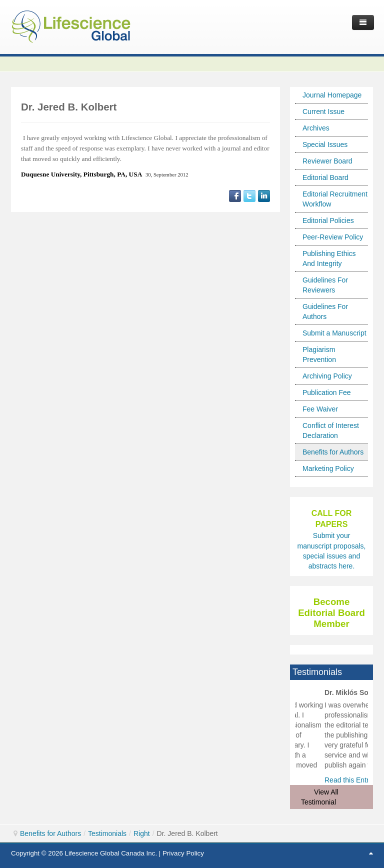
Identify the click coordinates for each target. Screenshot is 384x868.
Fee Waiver (320, 409)
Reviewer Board (327, 161)
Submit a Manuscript (334, 333)
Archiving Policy (327, 376)
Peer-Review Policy (333, 237)
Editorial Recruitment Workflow (335, 199)
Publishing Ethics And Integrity (329, 258)
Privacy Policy (183, 853)
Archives (316, 128)
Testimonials (107, 833)
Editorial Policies (328, 220)
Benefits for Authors (333, 452)
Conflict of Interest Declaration (331, 430)
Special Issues (325, 144)
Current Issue (323, 111)
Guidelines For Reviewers (325, 285)
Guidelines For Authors (325, 311)
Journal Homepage (332, 95)
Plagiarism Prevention (319, 354)
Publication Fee (327, 392)
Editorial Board (325, 177)
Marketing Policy (328, 468)
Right (142, 833)
